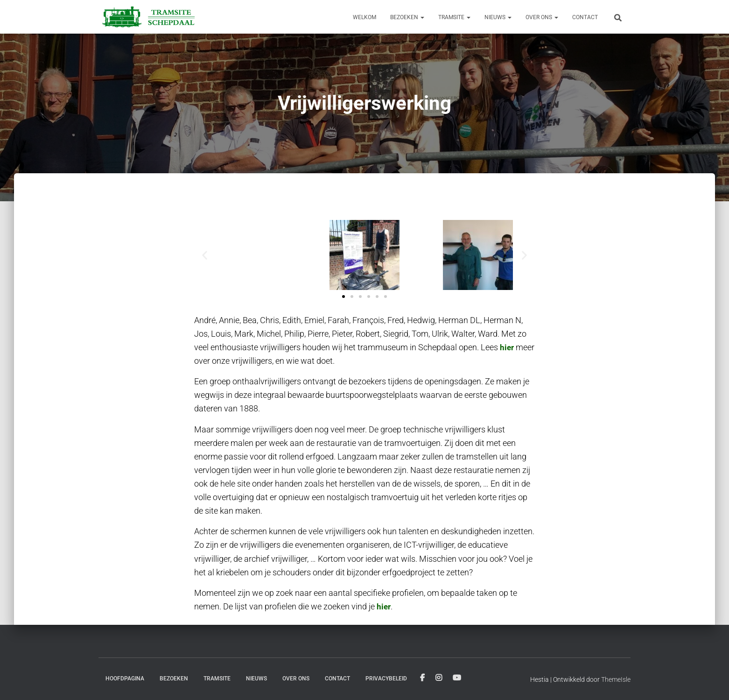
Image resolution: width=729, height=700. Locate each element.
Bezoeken (407, 17)
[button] (205, 255)
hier (507, 347)
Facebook (422, 678)
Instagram (439, 678)
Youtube (457, 678)
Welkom (364, 17)
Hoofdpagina (125, 679)
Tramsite (454, 17)
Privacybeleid (386, 679)
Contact (585, 17)
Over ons (542, 17)
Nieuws (498, 17)
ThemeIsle (616, 679)
